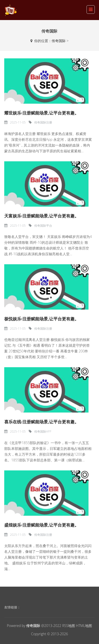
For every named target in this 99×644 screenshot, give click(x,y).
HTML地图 (84, 626)
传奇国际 (59, 41)
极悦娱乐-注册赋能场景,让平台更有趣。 (42, 319)
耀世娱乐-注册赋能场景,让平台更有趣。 (42, 113)
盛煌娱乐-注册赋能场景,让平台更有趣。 (42, 525)
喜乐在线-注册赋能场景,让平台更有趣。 (42, 422)
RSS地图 (69, 626)
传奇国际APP (43, 431)
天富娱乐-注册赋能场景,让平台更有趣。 (42, 216)
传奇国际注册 (43, 122)
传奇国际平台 (43, 226)
